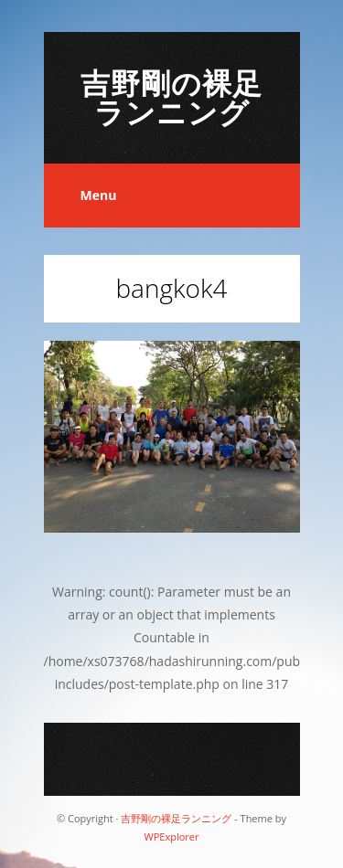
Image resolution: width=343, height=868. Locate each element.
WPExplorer (172, 836)
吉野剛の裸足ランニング (171, 97)
